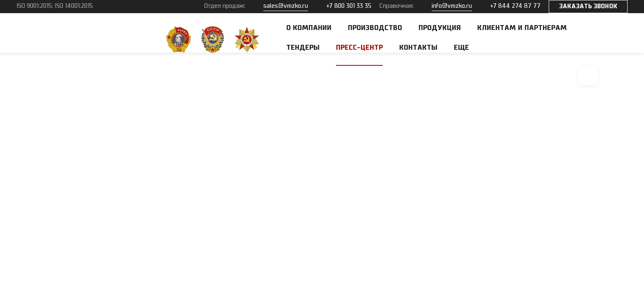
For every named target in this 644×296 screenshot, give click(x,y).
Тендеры (303, 48)
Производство (375, 28)
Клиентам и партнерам (522, 28)
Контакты (418, 48)
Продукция (440, 28)
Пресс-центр (359, 48)
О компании (309, 28)
